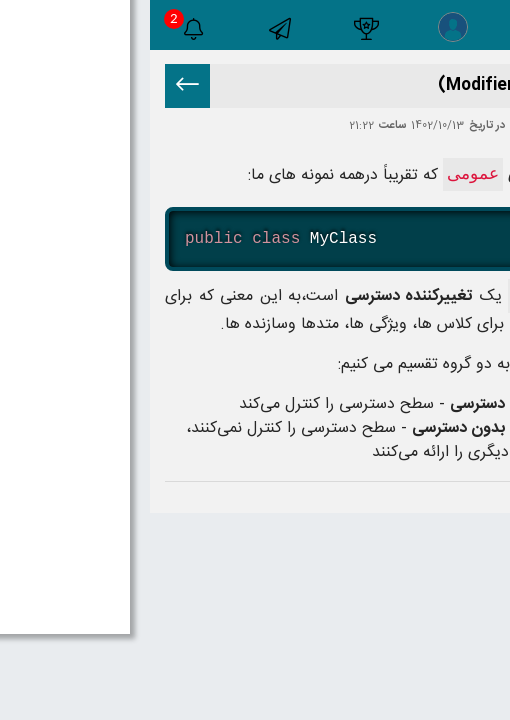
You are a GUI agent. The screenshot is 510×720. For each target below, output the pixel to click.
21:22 (211, 126)
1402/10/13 (287, 126)
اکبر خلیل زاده (389, 126)
